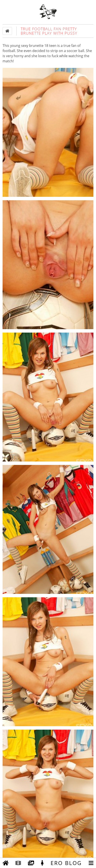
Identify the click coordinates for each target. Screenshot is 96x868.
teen (53, 46)
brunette (36, 46)
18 (46, 46)
